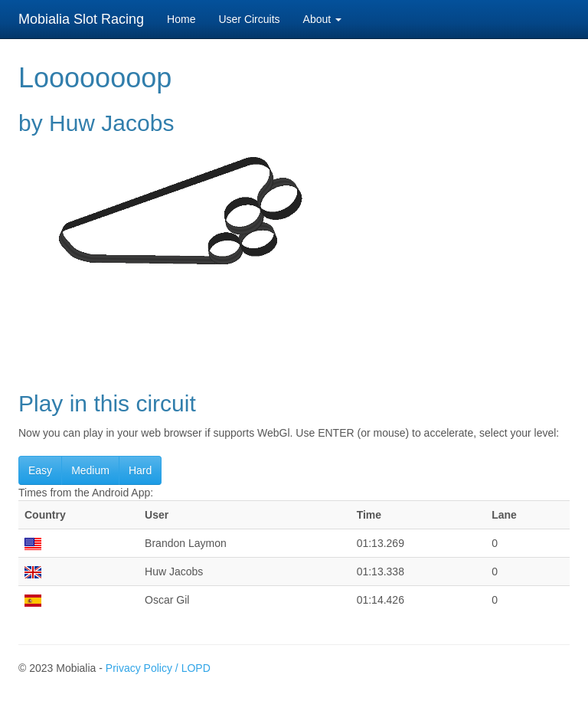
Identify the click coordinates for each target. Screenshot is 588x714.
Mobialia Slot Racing (81, 19)
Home (181, 19)
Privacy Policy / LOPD (158, 668)
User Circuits (249, 19)
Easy (40, 470)
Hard (140, 470)
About (322, 19)
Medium (90, 470)
